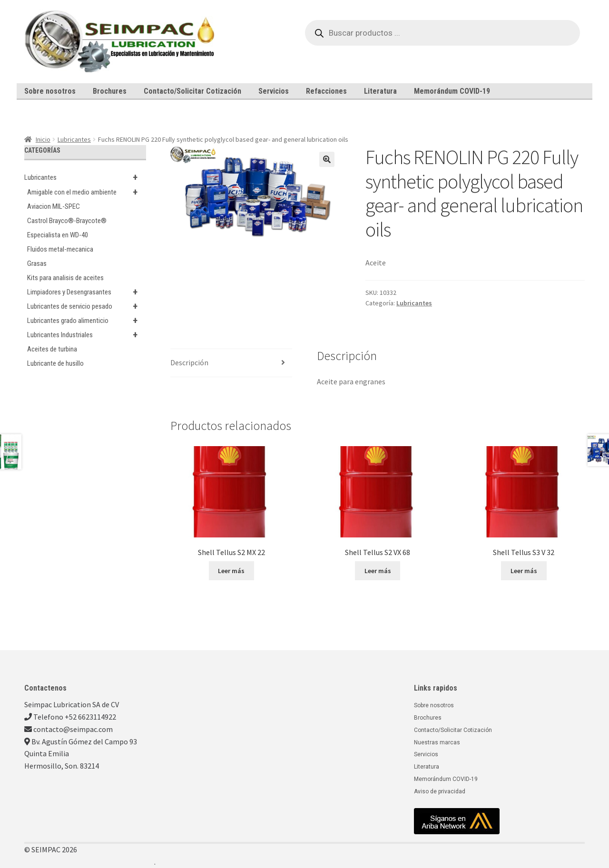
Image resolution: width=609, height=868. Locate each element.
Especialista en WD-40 (58, 235)
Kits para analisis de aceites (65, 278)
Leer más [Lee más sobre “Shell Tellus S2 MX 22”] (231, 571)
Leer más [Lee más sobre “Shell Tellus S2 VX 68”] (378, 571)
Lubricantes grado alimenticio (87, 321)
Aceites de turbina (52, 349)
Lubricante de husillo (55, 363)
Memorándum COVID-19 (452, 91)
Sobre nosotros (50, 91)
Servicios (274, 91)
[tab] (231, 363)
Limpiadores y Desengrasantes (87, 292)
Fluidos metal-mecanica (60, 249)
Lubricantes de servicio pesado (87, 306)
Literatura (380, 91)
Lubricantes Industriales (87, 335)
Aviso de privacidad (440, 791)
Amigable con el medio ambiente (87, 192)
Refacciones (326, 91)
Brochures (110, 91)
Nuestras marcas (437, 742)
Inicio (43, 139)
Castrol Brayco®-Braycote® (67, 221)
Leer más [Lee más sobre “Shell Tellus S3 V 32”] (524, 571)
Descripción (189, 362)
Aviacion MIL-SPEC (54, 206)
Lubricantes (74, 139)
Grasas (37, 263)
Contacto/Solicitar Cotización (192, 91)
